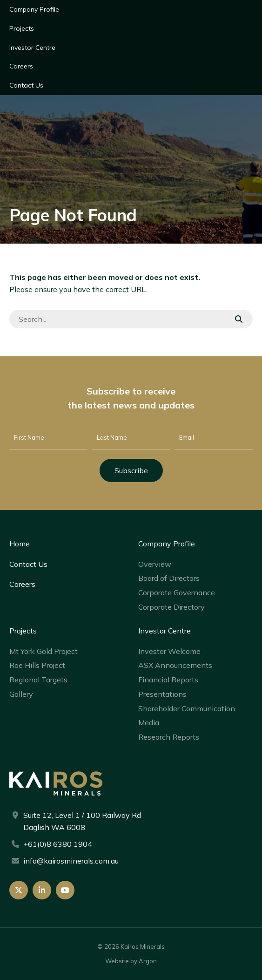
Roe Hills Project (37, 665)
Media (149, 722)
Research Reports (169, 737)
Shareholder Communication (187, 708)
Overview (155, 564)
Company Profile (34, 9)
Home (20, 544)
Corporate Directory (171, 607)
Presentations (162, 694)
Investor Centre (32, 48)
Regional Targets (38, 680)
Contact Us (26, 85)
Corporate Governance (177, 592)
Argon (148, 961)
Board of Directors (169, 578)
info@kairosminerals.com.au (71, 861)
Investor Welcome (169, 651)
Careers (21, 66)
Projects (22, 28)
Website (117, 961)
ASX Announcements (175, 665)
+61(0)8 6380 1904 (58, 844)
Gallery (21, 694)
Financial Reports (168, 680)
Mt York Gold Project (44, 651)
